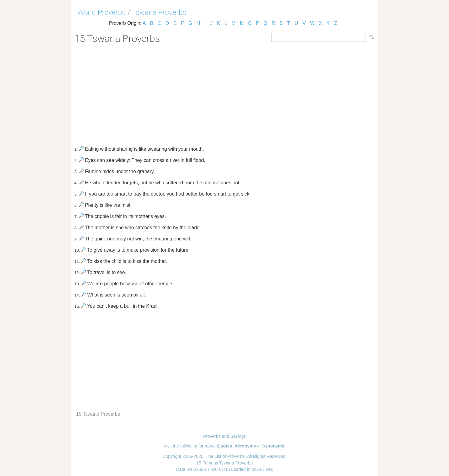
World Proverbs (101, 12)
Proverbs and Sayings (225, 436)
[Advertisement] (224, 93)
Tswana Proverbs (159, 12)
